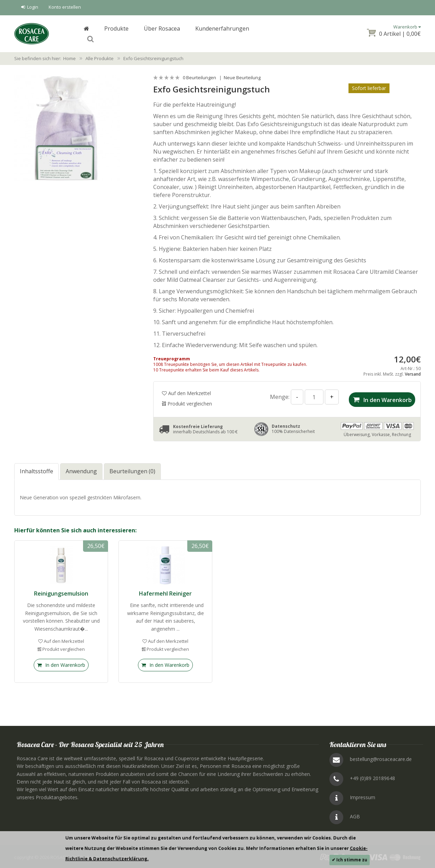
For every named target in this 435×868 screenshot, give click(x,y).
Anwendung (81, 468)
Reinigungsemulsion (61, 590)
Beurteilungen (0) (132, 468)
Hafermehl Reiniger (165, 590)
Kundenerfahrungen (222, 33)
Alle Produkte (100, 57)
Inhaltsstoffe (36, 468)
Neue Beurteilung (242, 76)
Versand (413, 373)
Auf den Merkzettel (186, 392)
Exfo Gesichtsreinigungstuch (153, 57)
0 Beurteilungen (199, 76)
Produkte (116, 33)
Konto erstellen (65, 7)
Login (30, 7)
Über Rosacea (162, 33)
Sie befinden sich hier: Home (45, 57)
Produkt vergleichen (187, 402)
